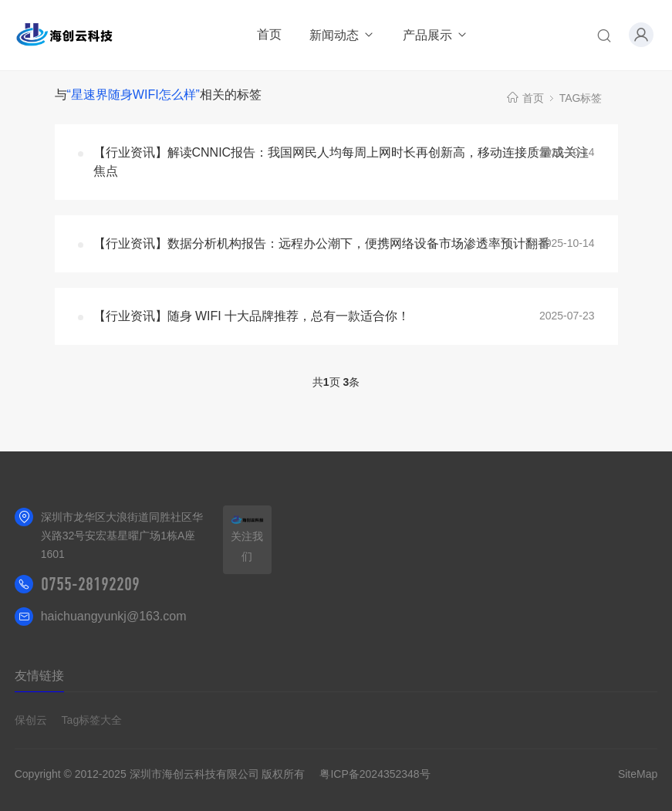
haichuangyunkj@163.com (114, 616)
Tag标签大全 (92, 720)
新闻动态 (342, 35)
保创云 (31, 720)
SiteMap (638, 774)
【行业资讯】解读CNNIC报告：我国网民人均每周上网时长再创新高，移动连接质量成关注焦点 (341, 162)
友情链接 (39, 676)
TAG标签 (581, 98)
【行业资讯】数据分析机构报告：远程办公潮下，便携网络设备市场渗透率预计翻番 (322, 243)
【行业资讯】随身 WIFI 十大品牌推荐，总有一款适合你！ (252, 316)
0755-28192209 (90, 584)
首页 (269, 34)
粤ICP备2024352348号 (375, 774)
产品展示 (436, 35)
